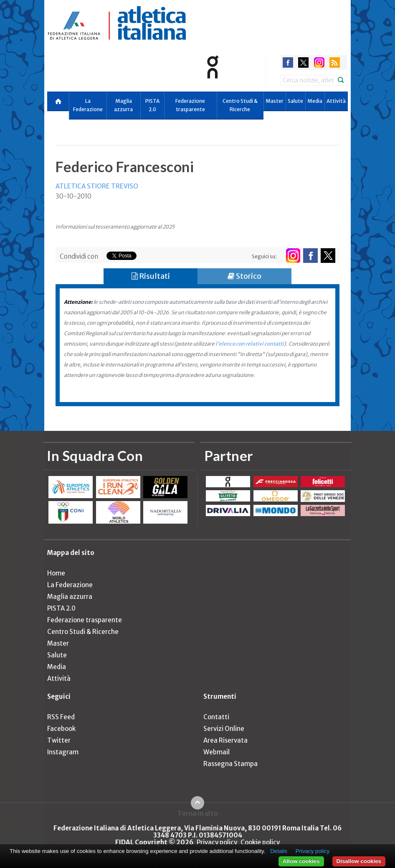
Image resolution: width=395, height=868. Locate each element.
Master (275, 101)
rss (335, 62)
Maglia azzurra (123, 105)
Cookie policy (260, 842)
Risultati (151, 276)
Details (279, 851)
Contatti (216, 717)
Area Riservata (225, 740)
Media (315, 101)
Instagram (63, 752)
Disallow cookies (359, 861)
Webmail (216, 752)
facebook (288, 62)
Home (56, 573)
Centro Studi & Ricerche (240, 105)
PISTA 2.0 (152, 105)
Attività (336, 101)
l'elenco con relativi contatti (250, 344)
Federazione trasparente (190, 105)
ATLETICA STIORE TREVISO (97, 186)
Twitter (59, 740)
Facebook (61, 729)
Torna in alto (198, 813)
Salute (295, 101)
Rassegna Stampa (230, 764)
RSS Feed (61, 717)
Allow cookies (301, 861)
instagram (319, 62)
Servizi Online (224, 729)
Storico (244, 276)
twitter (303, 62)
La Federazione (88, 105)
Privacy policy (217, 842)
